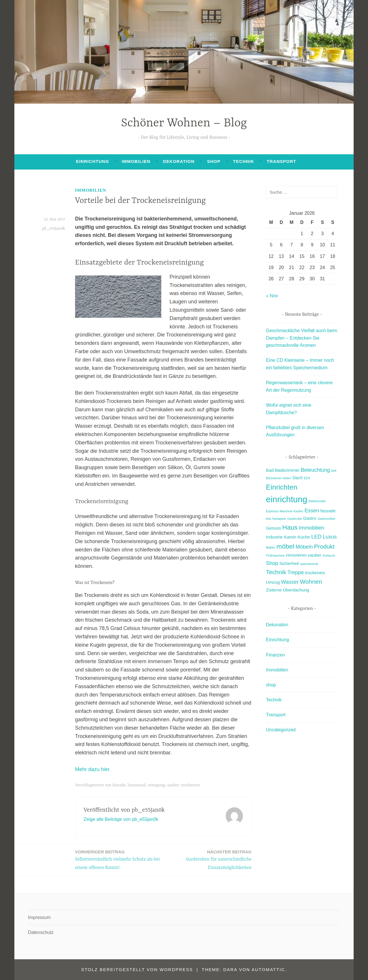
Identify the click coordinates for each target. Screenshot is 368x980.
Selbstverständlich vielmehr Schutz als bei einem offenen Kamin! (117, 859)
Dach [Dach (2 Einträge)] (297, 478)
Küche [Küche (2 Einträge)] (304, 537)
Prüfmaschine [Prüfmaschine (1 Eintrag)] (275, 555)
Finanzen (275, 655)
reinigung (157, 785)
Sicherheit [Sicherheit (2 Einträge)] (289, 563)
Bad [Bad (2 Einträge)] (270, 470)
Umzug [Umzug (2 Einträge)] (273, 582)
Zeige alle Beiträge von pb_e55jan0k (121, 819)
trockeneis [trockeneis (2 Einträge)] (315, 573)
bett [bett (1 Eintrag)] (334, 471)
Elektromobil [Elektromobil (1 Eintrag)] (317, 501)
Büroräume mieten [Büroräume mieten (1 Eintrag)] (279, 478)
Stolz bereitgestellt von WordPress (137, 969)
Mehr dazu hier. (93, 769)
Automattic (268, 969)
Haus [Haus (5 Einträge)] (290, 527)
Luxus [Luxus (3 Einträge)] (330, 537)
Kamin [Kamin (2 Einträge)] (290, 537)
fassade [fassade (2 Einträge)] (328, 511)
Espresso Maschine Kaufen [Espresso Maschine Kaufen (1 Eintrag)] (285, 511)
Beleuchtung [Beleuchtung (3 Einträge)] (315, 470)
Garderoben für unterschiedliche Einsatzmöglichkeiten (209, 859)
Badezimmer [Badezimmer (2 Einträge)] (287, 470)
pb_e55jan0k (53, 229)
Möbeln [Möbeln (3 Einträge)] (304, 547)
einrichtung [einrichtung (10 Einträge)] (286, 499)
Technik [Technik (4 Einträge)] (276, 572)
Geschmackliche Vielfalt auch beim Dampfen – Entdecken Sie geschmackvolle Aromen (302, 338)
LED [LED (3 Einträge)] (316, 537)
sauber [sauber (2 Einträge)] (315, 555)
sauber (173, 785)
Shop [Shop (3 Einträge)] (272, 563)
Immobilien (136, 161)
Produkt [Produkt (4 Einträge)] (324, 546)
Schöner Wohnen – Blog (184, 123)
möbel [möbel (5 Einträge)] (285, 546)
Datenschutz (41, 932)
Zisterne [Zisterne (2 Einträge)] (274, 590)
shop (214, 161)
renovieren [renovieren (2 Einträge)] (296, 555)
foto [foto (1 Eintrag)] (269, 519)
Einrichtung (92, 161)
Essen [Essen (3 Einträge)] (312, 510)
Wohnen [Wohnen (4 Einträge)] (311, 582)
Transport (281, 161)
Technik (244, 161)
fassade (119, 785)
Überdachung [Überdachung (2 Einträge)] (296, 590)
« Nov (272, 296)
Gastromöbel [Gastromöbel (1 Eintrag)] (326, 519)
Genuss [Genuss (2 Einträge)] (273, 528)
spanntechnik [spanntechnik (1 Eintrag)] (309, 564)
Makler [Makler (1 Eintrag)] (271, 547)
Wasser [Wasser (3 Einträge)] (290, 582)
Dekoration (179, 161)
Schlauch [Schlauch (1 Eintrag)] (329, 555)
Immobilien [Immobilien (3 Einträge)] (311, 528)
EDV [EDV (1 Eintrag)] (307, 478)
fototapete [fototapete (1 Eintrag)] (279, 519)
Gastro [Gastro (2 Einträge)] (310, 518)
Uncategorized (281, 730)
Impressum (39, 917)
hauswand (137, 785)
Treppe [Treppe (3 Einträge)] (296, 572)
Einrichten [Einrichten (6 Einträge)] (282, 487)
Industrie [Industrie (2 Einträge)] (274, 537)
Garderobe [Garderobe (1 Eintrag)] (295, 519)
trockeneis (190, 785)
